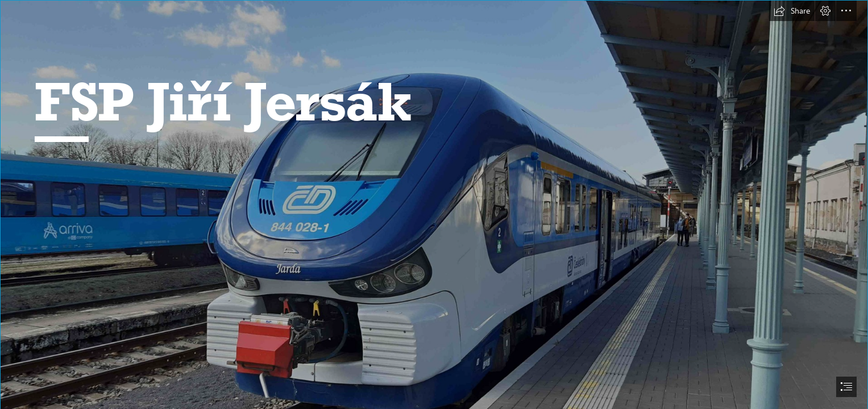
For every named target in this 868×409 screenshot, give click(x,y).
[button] (792, 11)
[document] (434, 204)
